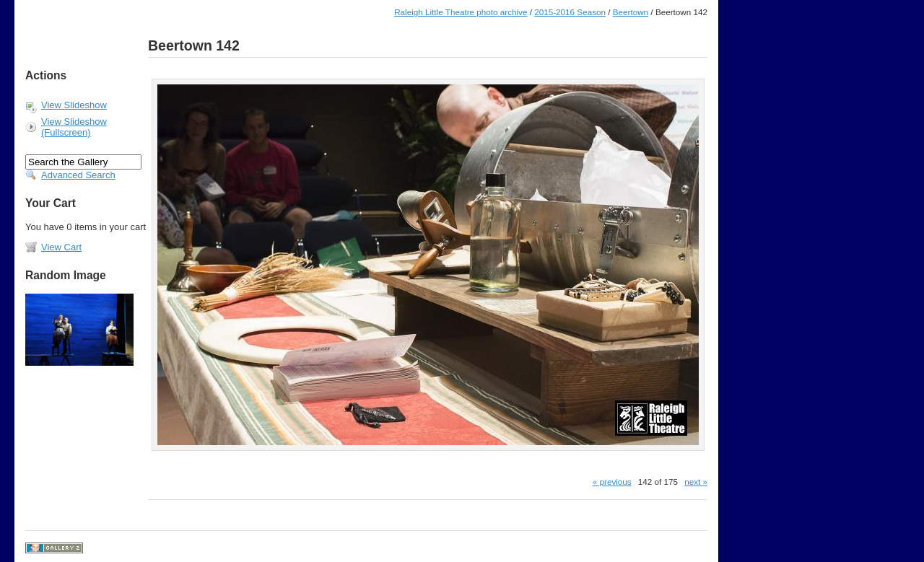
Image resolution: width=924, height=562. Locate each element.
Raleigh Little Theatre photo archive (461, 12)
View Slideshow (74, 105)
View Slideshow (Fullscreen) (74, 127)
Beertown (631, 12)
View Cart (61, 247)
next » (696, 482)
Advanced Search (78, 175)
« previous (612, 482)
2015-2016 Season (570, 12)
